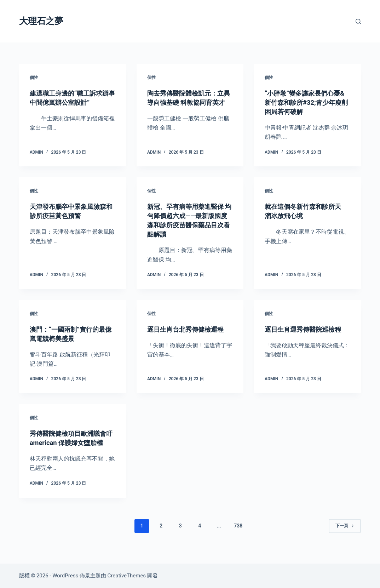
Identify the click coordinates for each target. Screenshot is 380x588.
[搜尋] (358, 21)
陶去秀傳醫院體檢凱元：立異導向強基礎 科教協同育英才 (190, 102)
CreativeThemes (127, 576)
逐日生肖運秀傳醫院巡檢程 (307, 329)
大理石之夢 (41, 21)
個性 (34, 78)
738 (238, 535)
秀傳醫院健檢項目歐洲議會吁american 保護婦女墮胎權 (72, 443)
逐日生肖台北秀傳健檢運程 (190, 329)
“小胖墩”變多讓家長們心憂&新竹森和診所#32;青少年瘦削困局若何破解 (306, 102)
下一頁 (345, 535)
